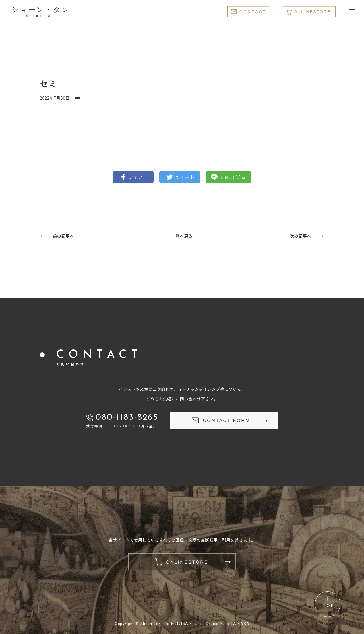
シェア (136, 177)
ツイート (185, 177)
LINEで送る (233, 177)
